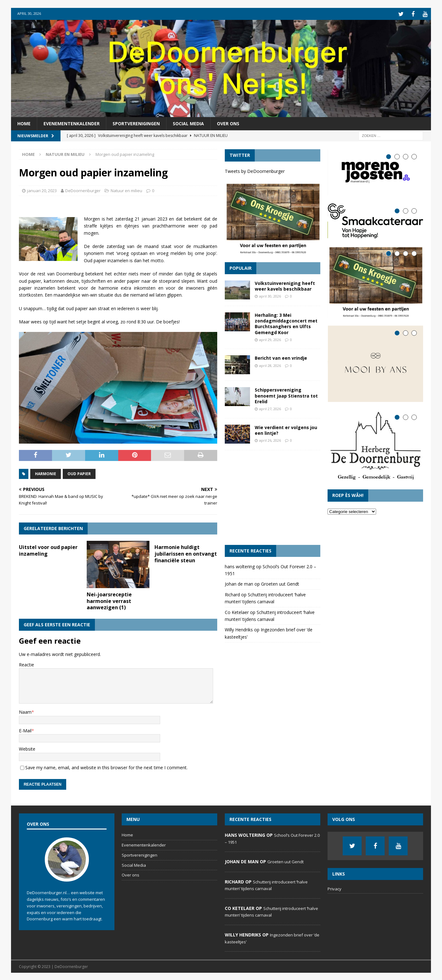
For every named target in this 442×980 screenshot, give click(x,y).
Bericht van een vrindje (281, 357)
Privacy (334, 888)
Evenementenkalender (72, 123)
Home (24, 123)
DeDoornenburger (83, 190)
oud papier (79, 473)
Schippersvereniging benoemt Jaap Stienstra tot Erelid (286, 395)
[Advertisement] (273, 497)
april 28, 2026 (270, 365)
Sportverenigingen (136, 123)
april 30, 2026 (270, 295)
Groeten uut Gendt (280, 583)
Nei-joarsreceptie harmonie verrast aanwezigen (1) (109, 600)
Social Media (188, 123)
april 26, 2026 (270, 439)
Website (27, 748)
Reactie (26, 664)
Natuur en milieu (126, 190)
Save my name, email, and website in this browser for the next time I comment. (106, 767)
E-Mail (25, 730)
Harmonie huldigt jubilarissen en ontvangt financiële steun (186, 553)
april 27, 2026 (270, 408)
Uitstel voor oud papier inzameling (48, 549)
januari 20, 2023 (42, 190)
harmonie (46, 473)
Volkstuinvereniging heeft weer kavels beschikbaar (285, 285)
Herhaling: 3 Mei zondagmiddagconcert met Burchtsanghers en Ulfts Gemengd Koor (286, 323)
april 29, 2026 (270, 339)
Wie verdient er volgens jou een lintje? (286, 429)
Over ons (228, 123)
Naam (25, 711)
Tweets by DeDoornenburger (255, 170)
